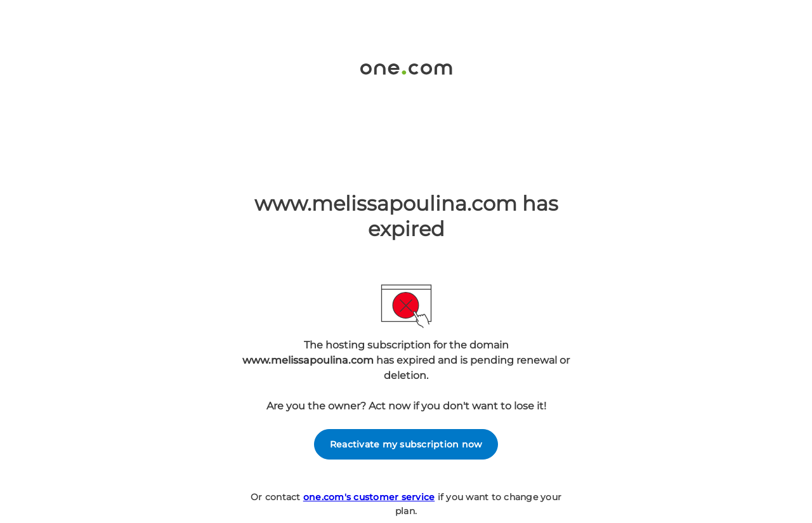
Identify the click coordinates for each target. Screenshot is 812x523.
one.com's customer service (369, 497)
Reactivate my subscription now (406, 444)
